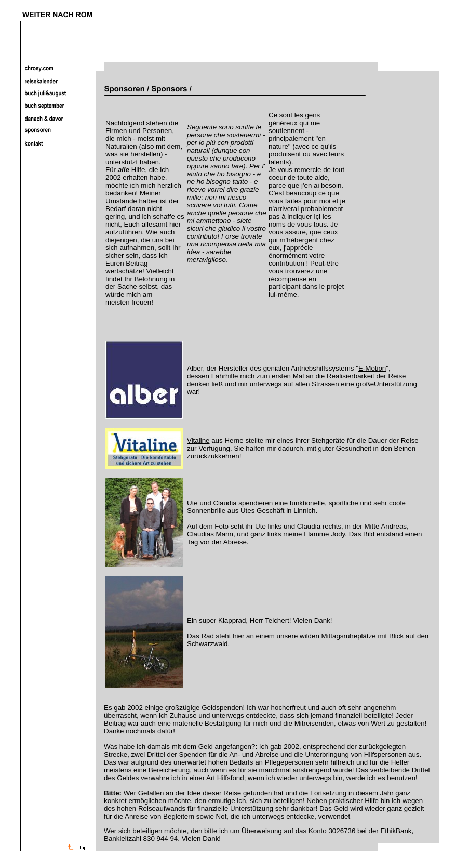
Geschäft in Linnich (286, 511)
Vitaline (198, 440)
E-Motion (372, 368)
